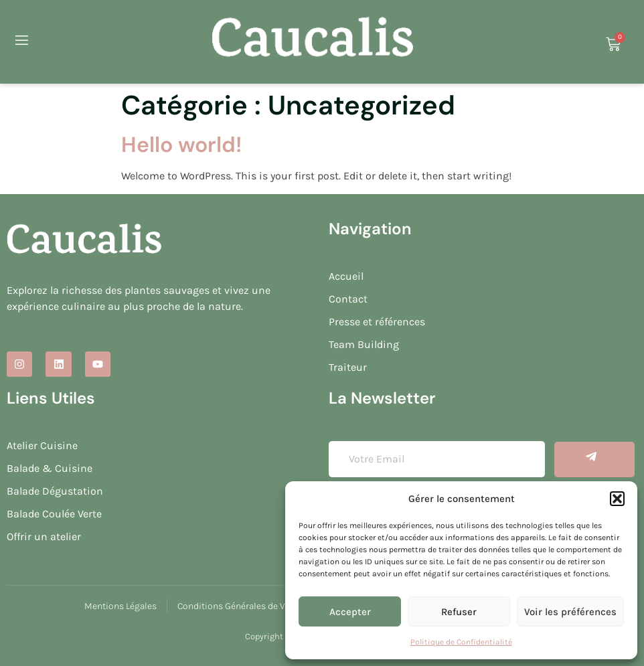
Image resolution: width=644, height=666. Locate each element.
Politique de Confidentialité (461, 642)
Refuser (459, 612)
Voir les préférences (570, 612)
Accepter (350, 612)
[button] (617, 499)
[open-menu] (21, 42)
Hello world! (181, 145)
